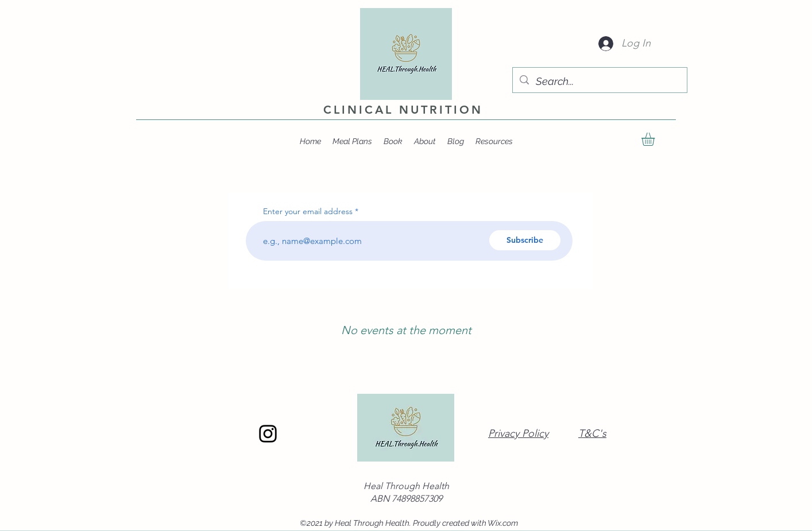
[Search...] (599, 82)
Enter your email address (308, 211)
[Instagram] (268, 434)
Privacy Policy (518, 433)
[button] (656, 139)
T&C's (592, 433)
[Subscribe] (525, 240)
